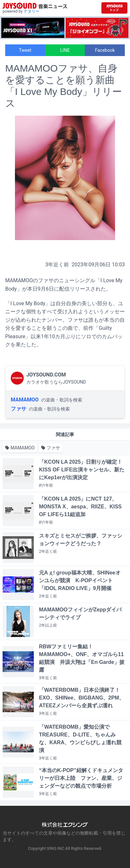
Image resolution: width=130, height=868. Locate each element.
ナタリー (32, 11)
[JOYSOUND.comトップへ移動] (114, 8)
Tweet (25, 50)
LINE (65, 50)
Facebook (105, 50)
